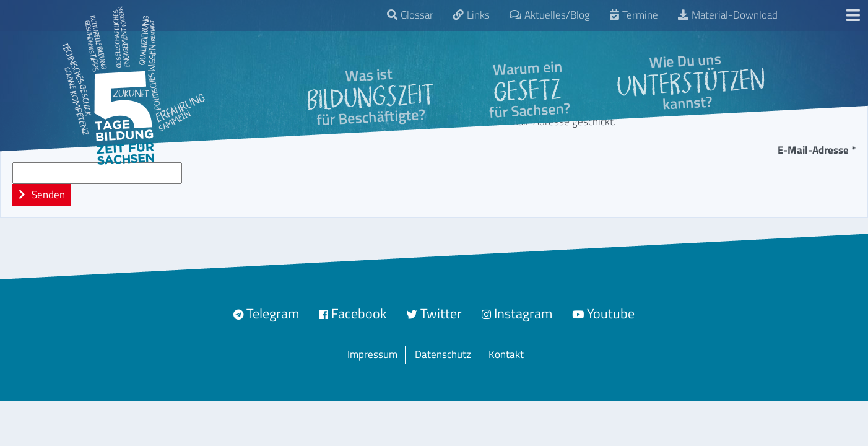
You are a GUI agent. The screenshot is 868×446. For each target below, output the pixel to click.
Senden (47, 195)
